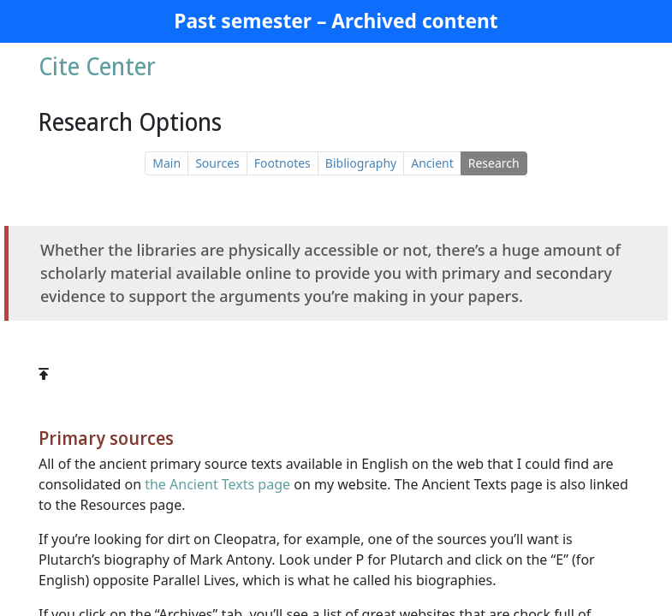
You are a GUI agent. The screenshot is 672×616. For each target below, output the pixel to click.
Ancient (432, 163)
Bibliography (361, 163)
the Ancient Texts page (217, 484)
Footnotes (282, 163)
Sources (217, 163)
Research (494, 163)
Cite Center (97, 66)
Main (167, 163)
